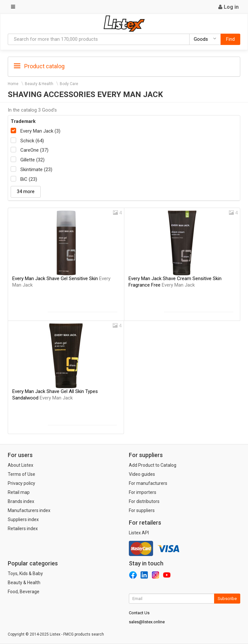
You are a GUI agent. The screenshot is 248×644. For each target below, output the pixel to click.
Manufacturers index (29, 510)
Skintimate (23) (36, 169)
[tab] (124, 66)
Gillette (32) (32, 160)
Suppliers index (23, 519)
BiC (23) (29, 179)
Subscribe (227, 599)
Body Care (69, 84)
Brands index (21, 501)
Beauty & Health (39, 84)
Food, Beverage (24, 592)
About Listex (21, 465)
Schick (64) (32, 141)
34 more (26, 191)
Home (13, 84)
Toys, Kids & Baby (25, 573)
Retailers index (23, 529)
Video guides (142, 474)
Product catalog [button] (39, 66)
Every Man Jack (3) (40, 131)
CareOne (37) (34, 150)
